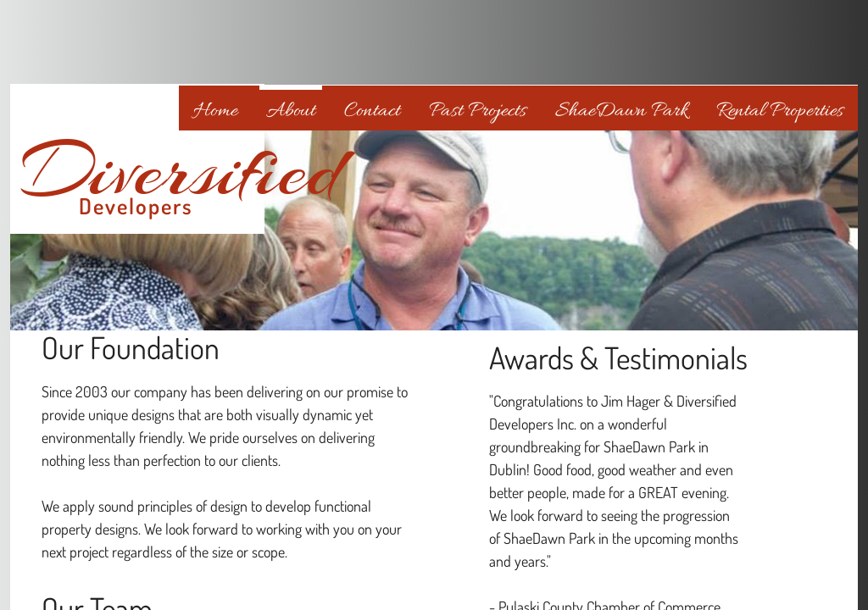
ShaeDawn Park (621, 111)
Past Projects (478, 111)
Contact (372, 111)
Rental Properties (780, 111)
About (291, 111)
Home (215, 111)
